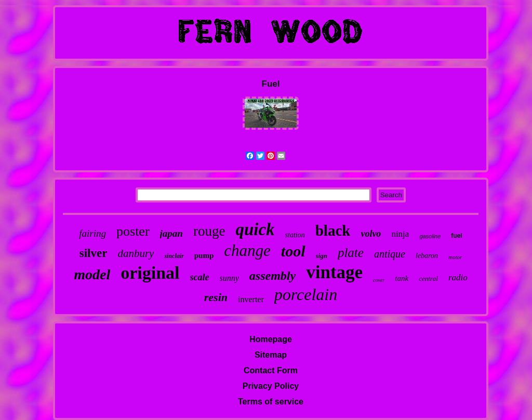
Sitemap (271, 355)
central (428, 279)
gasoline (430, 236)
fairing (92, 233)
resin (216, 297)
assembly (272, 276)
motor (455, 257)
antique (390, 254)
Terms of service (271, 402)
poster (133, 231)
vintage (334, 272)
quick (255, 229)
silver (94, 253)
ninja (400, 234)
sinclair (174, 256)
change (247, 250)
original (150, 273)
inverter (251, 299)
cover (379, 280)
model (92, 274)
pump (204, 255)
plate (351, 253)
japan (171, 233)
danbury (136, 253)
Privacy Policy (271, 386)
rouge (209, 231)
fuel (456, 236)
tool (293, 251)
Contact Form (271, 370)
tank (402, 278)
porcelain (306, 294)
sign (322, 256)
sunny (229, 278)
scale (200, 277)
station (295, 235)
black (333, 231)
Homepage (271, 339)
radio (458, 277)
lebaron (427, 256)
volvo (371, 234)
